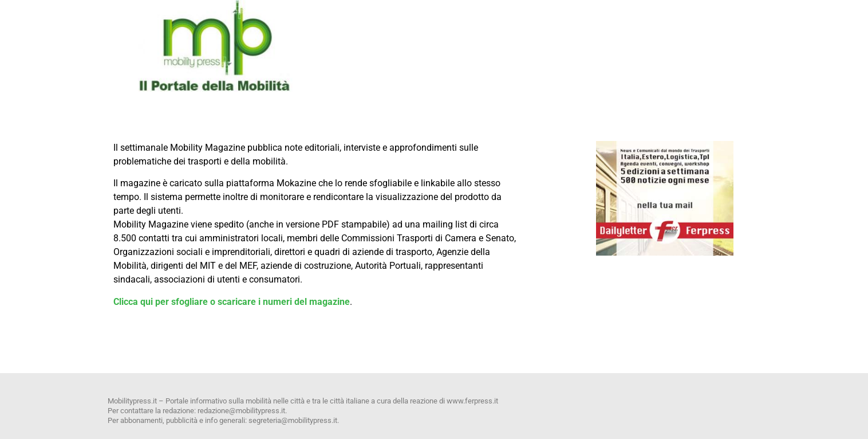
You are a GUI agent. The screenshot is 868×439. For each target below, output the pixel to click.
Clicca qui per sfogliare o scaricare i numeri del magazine (232, 302)
